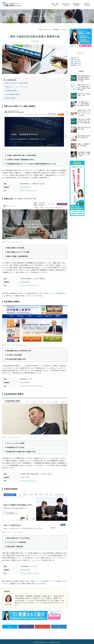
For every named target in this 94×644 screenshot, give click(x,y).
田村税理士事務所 (11, 89)
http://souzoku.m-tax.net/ (30, 572)
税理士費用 (55, 5)
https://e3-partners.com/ (29, 284)
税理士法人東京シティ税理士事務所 (16, 82)
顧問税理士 (77, 5)
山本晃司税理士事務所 (12, 93)
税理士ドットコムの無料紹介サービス (43, 580)
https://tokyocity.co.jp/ (28, 189)
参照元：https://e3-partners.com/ (12, 241)
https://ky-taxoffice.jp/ (28, 479)
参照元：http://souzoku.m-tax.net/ (13, 531)
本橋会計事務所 (10, 97)
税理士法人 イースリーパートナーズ (16, 85)
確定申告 (87, 5)
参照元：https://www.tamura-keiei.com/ (14, 344)
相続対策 (74, 58)
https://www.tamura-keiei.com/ (31, 385)
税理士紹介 (66, 5)
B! (59, 625)
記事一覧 (16, 16)
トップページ (7, 16)
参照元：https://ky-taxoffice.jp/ (12, 436)
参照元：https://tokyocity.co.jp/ (12, 148)
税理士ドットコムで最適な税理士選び (43, 601)
